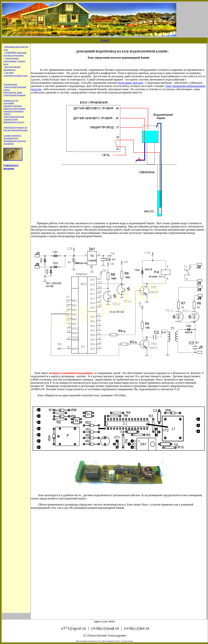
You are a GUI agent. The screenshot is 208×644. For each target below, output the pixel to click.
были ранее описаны (131, 83)
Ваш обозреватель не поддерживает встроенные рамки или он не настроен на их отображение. (16, 328)
